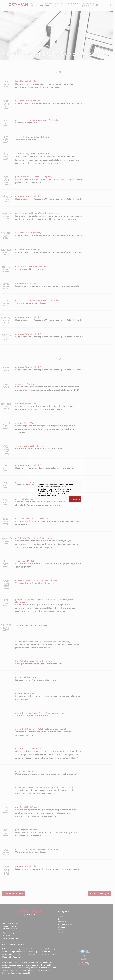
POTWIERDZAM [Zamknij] (75, 499)
